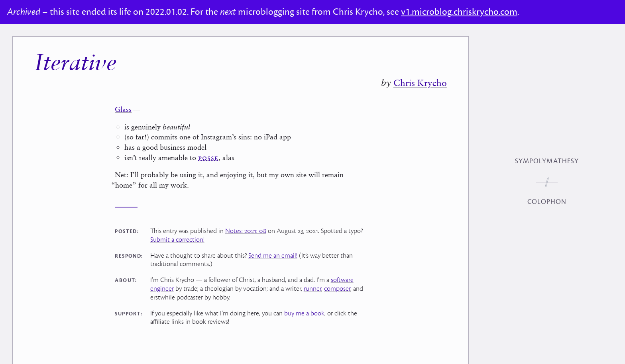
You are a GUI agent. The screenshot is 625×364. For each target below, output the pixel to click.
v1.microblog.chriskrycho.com (459, 12)
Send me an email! (273, 256)
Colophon (547, 202)
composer (337, 289)
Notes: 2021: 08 (246, 231)
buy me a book (304, 313)
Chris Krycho (420, 83)
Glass (123, 109)
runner (312, 289)
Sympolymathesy (547, 161)
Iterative (75, 64)
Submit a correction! (177, 240)
